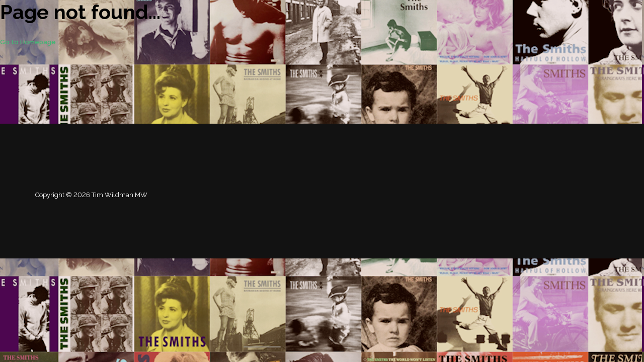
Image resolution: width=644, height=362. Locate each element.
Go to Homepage (28, 42)
